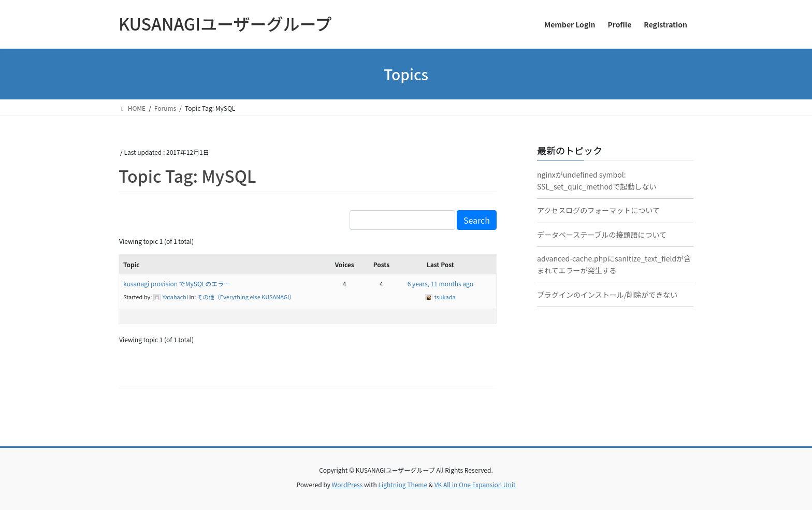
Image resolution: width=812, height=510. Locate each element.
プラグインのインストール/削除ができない (607, 295)
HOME (132, 108)
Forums (165, 108)
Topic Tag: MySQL (187, 176)
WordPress (347, 484)
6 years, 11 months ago (440, 283)
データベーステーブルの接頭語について (602, 235)
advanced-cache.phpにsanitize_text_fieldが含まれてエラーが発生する (614, 264)
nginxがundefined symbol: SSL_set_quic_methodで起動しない (597, 180)
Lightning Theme (403, 484)
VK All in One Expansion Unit (475, 484)
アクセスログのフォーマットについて (598, 210)
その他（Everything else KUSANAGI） (246, 297)
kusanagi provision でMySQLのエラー (177, 283)
